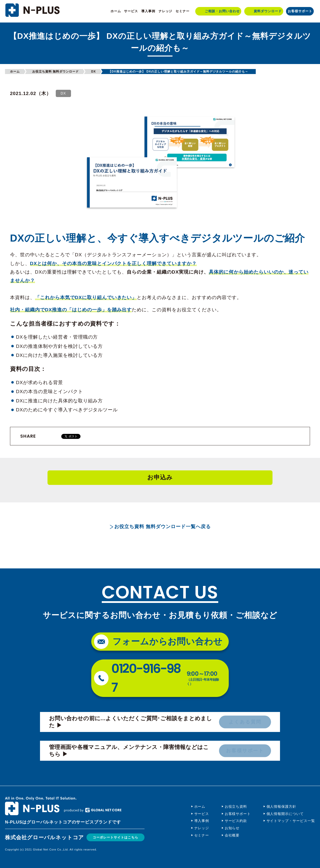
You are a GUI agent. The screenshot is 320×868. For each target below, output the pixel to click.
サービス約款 (236, 821)
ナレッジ (165, 11)
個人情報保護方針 (281, 806)
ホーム (116, 11)
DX (94, 72)
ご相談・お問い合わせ (222, 11)
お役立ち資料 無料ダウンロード (55, 72)
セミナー (182, 11)
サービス (131, 11)
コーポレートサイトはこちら (119, 837)
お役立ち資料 (236, 806)
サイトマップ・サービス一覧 (291, 821)
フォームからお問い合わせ (168, 641)
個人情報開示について (285, 814)
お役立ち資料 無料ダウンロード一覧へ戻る (162, 527)
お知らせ (232, 828)
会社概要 (232, 835)
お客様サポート (300, 11)
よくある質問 (245, 722)
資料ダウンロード (268, 11)
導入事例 (148, 11)
